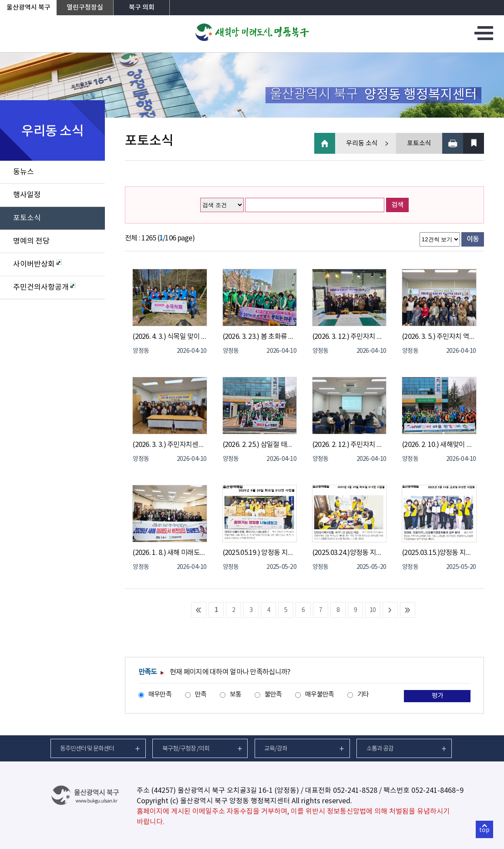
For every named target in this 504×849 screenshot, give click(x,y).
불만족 (273, 695)
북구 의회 (142, 8)
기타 (363, 695)
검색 (397, 205)
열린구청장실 (85, 8)
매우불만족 (319, 695)
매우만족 (160, 695)
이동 (473, 239)
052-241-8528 (355, 791)
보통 (236, 695)
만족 (201, 695)
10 (373, 610)
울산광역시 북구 (29, 8)
